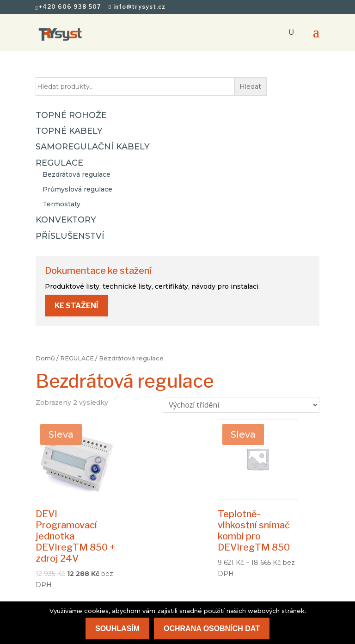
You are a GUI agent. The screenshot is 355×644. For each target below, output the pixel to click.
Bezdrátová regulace (77, 174)
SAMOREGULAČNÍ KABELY (93, 147)
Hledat (250, 87)
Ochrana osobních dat (212, 629)
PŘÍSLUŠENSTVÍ (70, 236)
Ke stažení (77, 306)
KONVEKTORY (66, 220)
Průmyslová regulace (77, 189)
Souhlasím (117, 629)
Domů (45, 358)
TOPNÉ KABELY (69, 131)
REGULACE (77, 358)
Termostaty (61, 204)
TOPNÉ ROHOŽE (71, 115)
